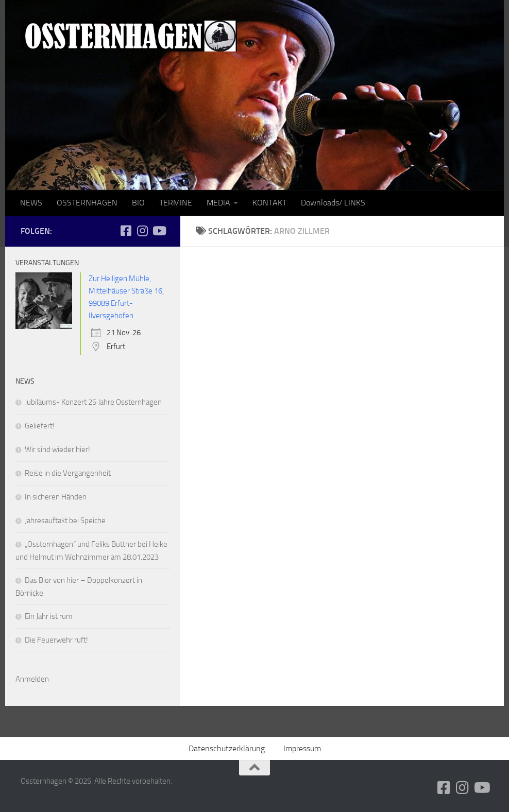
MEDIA (218, 203)
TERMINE (176, 203)
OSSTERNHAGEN (87, 203)
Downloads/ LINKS (333, 203)
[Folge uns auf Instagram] (142, 231)
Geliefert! (40, 426)
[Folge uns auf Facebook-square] (126, 231)
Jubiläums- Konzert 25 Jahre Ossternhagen (93, 402)
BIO (138, 203)
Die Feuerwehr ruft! (56, 640)
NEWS (31, 203)
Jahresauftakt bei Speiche (65, 521)
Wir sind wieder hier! (57, 450)
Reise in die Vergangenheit (68, 473)
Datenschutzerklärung (227, 748)
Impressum (302, 748)
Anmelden (32, 679)
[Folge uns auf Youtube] (159, 231)
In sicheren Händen (56, 497)
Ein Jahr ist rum (49, 616)
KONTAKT (269, 203)
